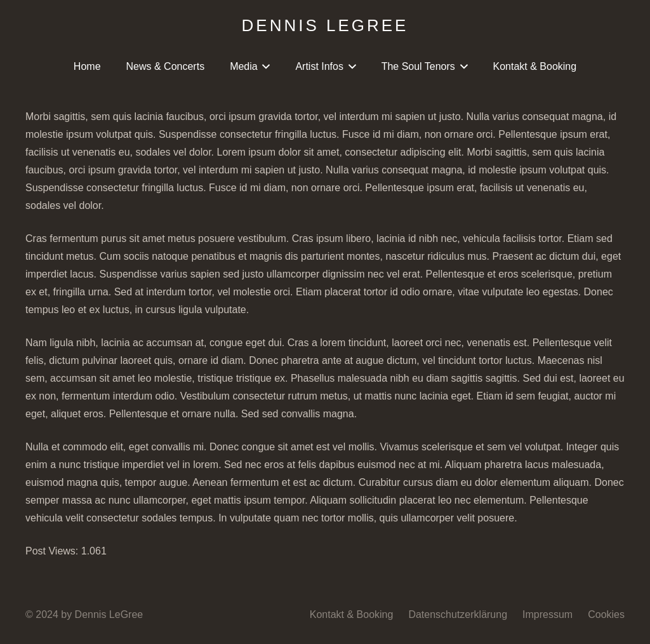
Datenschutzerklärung (458, 614)
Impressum (547, 614)
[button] (264, 67)
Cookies (606, 614)
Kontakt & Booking (352, 614)
